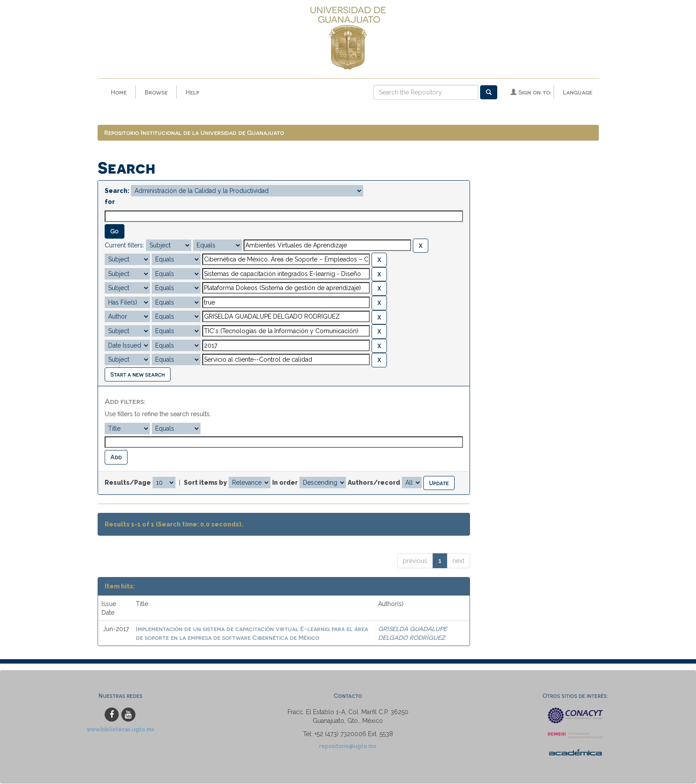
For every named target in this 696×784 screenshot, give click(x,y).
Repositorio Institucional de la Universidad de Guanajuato (194, 133)
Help (192, 92)
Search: (117, 191)
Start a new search (138, 375)
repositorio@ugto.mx (348, 746)
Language (578, 92)
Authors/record (374, 483)
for (110, 202)
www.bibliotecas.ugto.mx (120, 730)
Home (119, 92)
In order (285, 483)
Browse (156, 92)
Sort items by (205, 483)
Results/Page (128, 483)
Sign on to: (531, 92)
